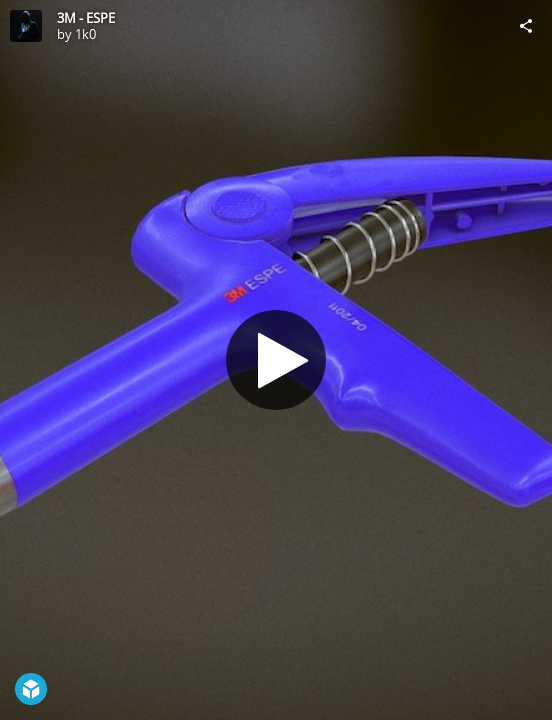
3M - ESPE (86, 18)
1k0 (85, 34)
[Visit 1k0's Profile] (26, 26)
